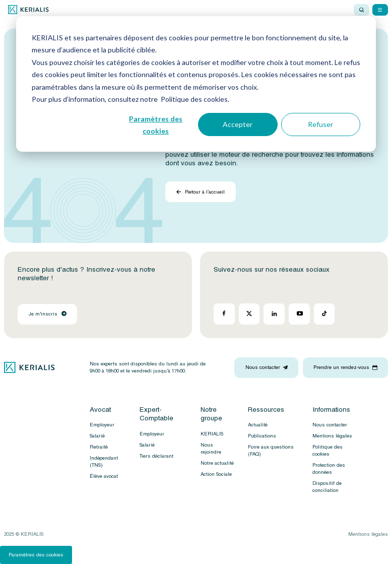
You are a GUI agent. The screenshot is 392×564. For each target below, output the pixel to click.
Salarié (97, 436)
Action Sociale (216, 474)
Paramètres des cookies (156, 125)
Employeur (102, 425)
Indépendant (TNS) (104, 462)
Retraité (99, 447)
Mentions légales (332, 436)
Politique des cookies (328, 451)
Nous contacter (330, 425)
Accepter (238, 124)
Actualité (258, 425)
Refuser (320, 124)
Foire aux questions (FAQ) (271, 451)
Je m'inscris (48, 314)
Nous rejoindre (211, 449)
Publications (262, 436)
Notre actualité (217, 463)
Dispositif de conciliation (327, 487)
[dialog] (196, 84)
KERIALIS (212, 434)
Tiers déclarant (156, 456)
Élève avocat (104, 476)
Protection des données (329, 469)
